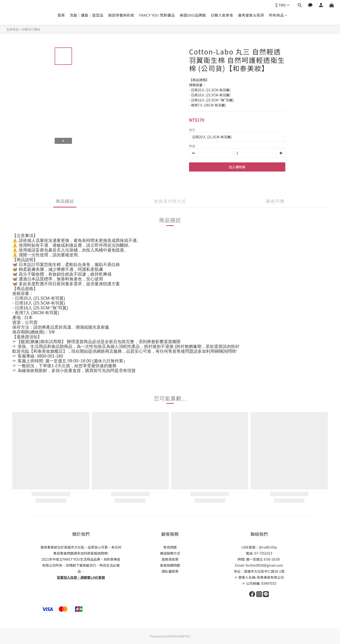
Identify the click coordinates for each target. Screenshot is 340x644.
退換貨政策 (170, 559)
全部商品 (13, 29)
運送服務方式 (170, 553)
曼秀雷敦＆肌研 (251, 15)
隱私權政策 (170, 571)
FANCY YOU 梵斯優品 (157, 15)
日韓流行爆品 (31, 29)
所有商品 (278, 15)
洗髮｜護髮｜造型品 (87, 15)
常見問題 (170, 547)
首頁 (61, 15)
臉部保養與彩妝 (121, 15)
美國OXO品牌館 (193, 15)
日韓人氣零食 (222, 15)
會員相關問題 (170, 565)
